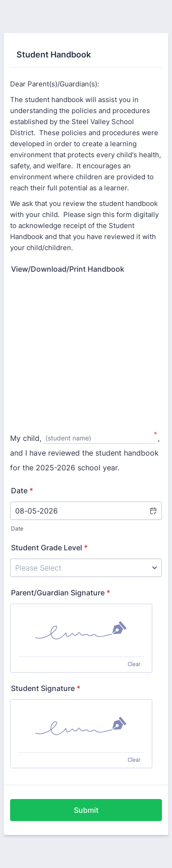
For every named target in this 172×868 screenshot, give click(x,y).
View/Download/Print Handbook (68, 269)
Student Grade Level (49, 548)
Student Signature (46, 688)
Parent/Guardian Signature (61, 593)
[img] (81, 630)
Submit (86, 810)
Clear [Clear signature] (134, 664)
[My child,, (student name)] (100, 439)
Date (17, 528)
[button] (153, 511)
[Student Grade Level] (86, 568)
